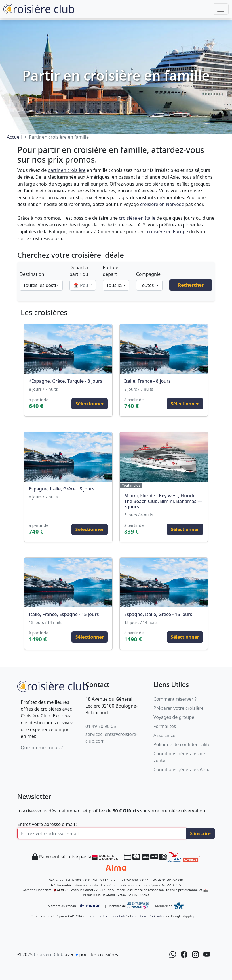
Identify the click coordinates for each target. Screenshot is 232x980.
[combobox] (41, 285)
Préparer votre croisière (179, 708)
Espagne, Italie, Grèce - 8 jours (62, 489)
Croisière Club (48, 954)
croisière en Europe (167, 232)
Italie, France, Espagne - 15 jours (64, 614)
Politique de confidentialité (182, 744)
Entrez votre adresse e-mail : (47, 824)
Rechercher (191, 285)
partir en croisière (67, 170)
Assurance (164, 735)
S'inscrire (200, 833)
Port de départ (110, 271)
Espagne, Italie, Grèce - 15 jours (158, 614)
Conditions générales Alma (182, 769)
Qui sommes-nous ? (42, 748)
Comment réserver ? (175, 699)
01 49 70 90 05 (101, 726)
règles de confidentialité (109, 916)
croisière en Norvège (162, 204)
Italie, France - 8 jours (147, 381)
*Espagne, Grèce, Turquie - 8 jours (66, 381)
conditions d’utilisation (149, 916)
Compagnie (148, 274)
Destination (32, 274)
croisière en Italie (137, 218)
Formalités (165, 726)
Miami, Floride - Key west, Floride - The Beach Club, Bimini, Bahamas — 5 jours (163, 501)
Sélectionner (90, 404)
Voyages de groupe (174, 717)
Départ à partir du (79, 271)
